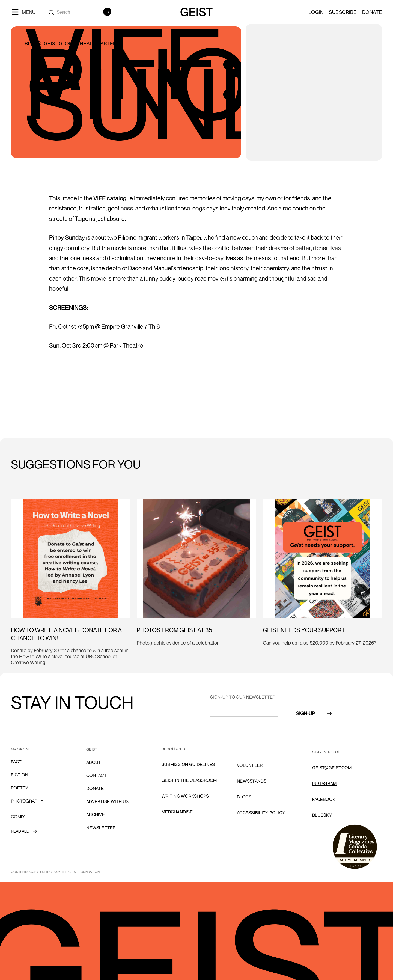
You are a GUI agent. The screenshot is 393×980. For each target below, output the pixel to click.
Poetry (20, 788)
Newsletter (101, 828)
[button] (26, 12)
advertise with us (107, 801)
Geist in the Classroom (189, 780)
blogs (244, 797)
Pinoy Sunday (67, 237)
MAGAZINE (21, 749)
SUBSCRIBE (343, 12)
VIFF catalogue (113, 198)
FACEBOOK (324, 799)
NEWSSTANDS (252, 781)
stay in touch (326, 752)
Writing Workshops (185, 796)
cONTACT (96, 775)
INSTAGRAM (324, 783)
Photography (27, 801)
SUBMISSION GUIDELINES (188, 764)
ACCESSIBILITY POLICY (261, 813)
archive (96, 815)
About (94, 762)
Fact (16, 762)
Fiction (20, 775)
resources (173, 749)
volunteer (250, 765)
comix (18, 817)
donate (95, 788)
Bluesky (322, 815)
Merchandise (177, 812)
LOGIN (316, 12)
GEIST (92, 749)
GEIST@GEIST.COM (332, 768)
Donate (372, 12)
